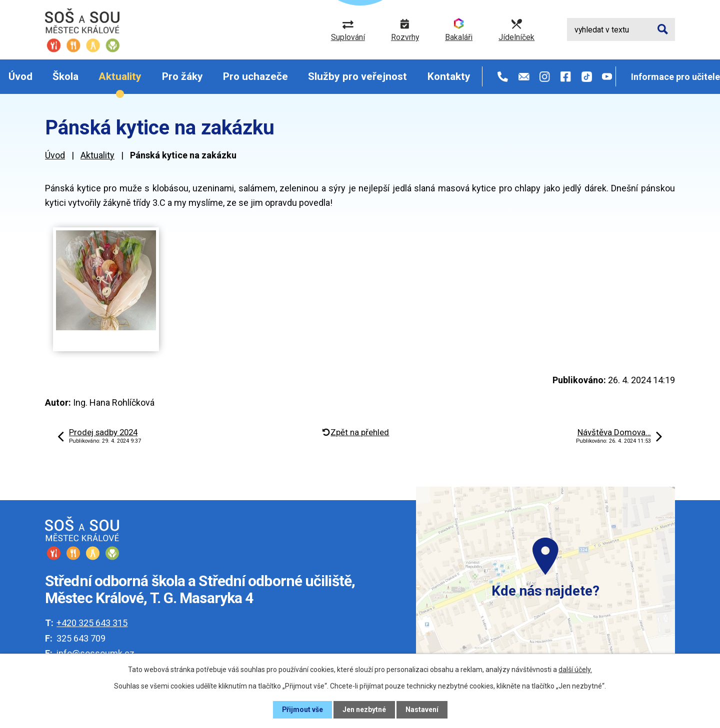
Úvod (20, 76)
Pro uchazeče (255, 76)
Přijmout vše (302, 710)
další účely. (575, 670)
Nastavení (422, 710)
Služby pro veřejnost (357, 76)
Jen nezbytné (364, 710)
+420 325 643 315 (92, 623)
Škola (65, 76)
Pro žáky (182, 76)
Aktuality (120, 76)
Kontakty (449, 76)
